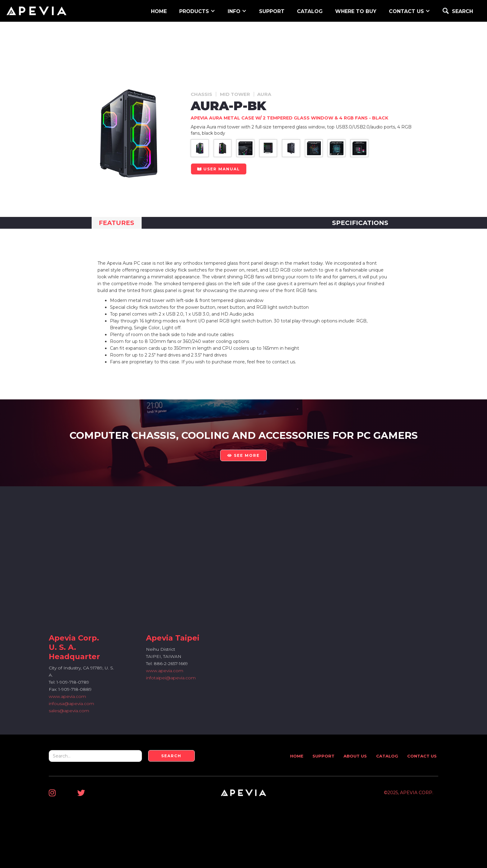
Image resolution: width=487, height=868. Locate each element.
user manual (219, 169)
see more (243, 455)
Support (323, 756)
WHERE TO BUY (356, 11)
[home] (36, 11)
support (272, 11)
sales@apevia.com (69, 711)
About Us (355, 756)
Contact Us (422, 756)
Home (297, 756)
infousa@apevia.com (71, 704)
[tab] (117, 223)
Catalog (310, 11)
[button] (197, 11)
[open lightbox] (200, 148)
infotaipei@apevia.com (171, 678)
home (159, 11)
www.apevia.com (67, 696)
